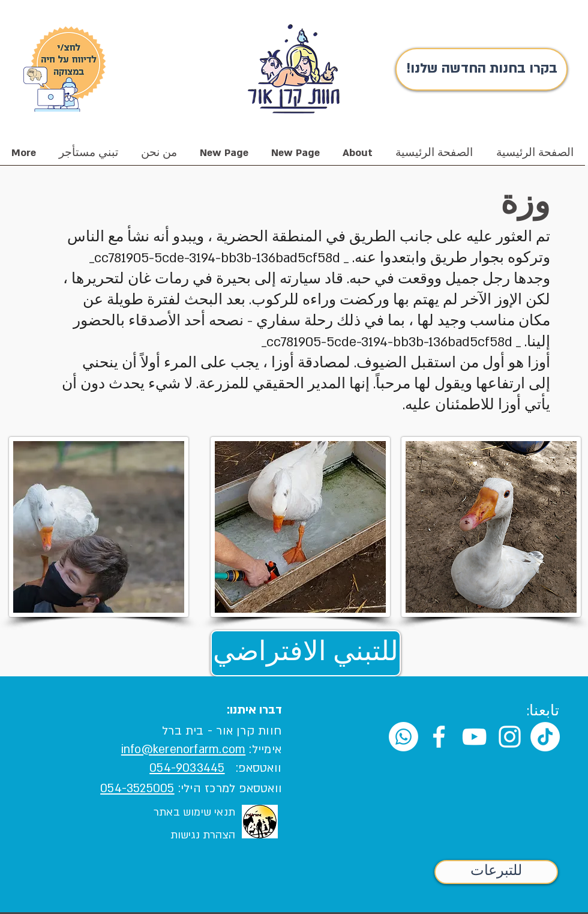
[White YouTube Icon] (474, 737)
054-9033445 (187, 768)
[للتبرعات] (496, 872)
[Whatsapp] (403, 737)
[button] (159, 157)
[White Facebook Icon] (439, 737)
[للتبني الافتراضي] (306, 653)
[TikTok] (545, 737)
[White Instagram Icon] (510, 737)
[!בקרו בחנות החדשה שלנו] (481, 69)
